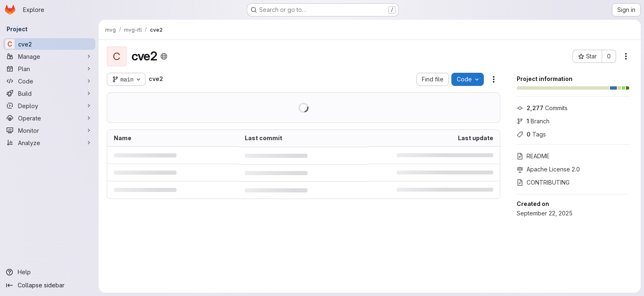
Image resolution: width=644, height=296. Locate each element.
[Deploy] (49, 106)
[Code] (49, 81)
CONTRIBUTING (543, 182)
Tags (531, 134)
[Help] (49, 272)
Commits (542, 108)
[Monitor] (49, 130)
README (533, 156)
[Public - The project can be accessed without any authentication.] (164, 56)
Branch (533, 121)
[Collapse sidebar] (49, 285)
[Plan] (49, 69)
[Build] (49, 93)
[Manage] (49, 56)
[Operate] (49, 118)
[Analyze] (49, 143)
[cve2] (49, 44)
